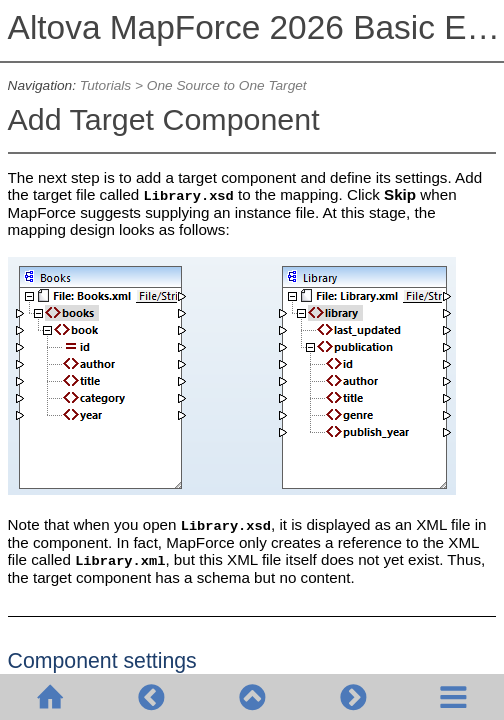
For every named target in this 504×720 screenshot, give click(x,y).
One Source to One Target (227, 85)
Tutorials (105, 85)
